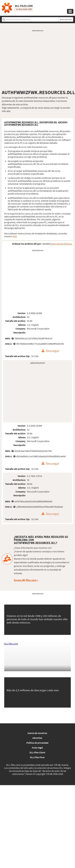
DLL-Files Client (37, 752)
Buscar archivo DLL (66, 19)
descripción (57, 244)
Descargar (52, 351)
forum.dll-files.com (25, 580)
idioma (68, 244)
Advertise (37, 738)
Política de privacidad (37, 743)
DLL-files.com (11, 644)
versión (46, 244)
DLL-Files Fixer (37, 757)
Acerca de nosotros (37, 733)
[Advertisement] (37, 61)
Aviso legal (37, 748)
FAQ (15, 236)
